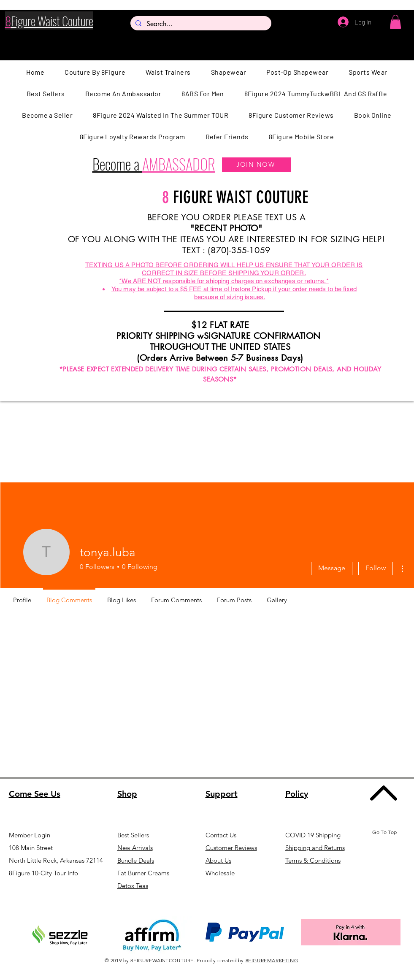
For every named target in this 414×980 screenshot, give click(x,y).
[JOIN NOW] (257, 165)
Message (332, 568)
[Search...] (200, 24)
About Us (218, 860)
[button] (395, 22)
